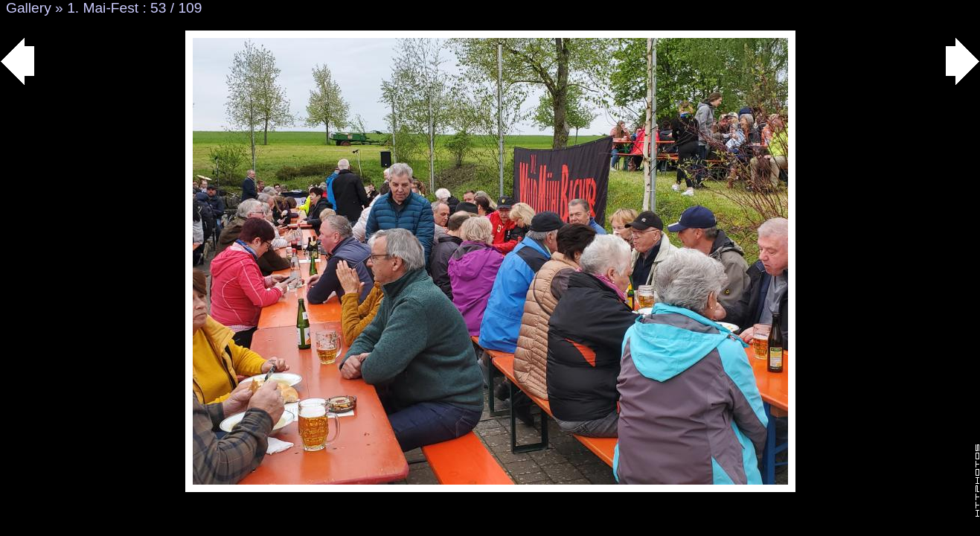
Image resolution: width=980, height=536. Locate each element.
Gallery (29, 8)
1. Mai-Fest (103, 8)
